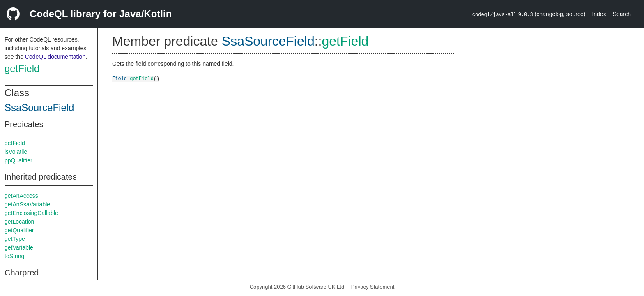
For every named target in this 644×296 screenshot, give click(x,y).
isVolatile (16, 152)
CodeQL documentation (55, 57)
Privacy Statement (373, 287)
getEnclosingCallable (31, 213)
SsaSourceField (39, 108)
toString (14, 256)
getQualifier (19, 230)
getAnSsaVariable (27, 204)
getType (15, 239)
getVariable (19, 247)
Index (599, 14)
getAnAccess (21, 196)
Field (120, 78)
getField (22, 68)
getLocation (19, 222)
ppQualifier (18, 160)
